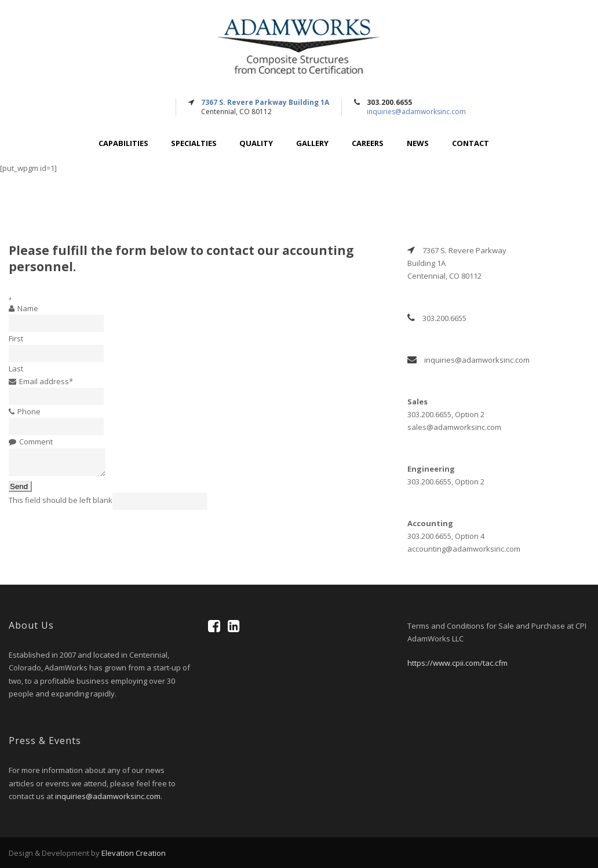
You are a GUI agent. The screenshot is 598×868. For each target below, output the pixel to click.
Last (16, 369)
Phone (29, 411)
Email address (46, 381)
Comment (36, 442)
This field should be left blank (61, 500)
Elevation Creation (134, 853)
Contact (471, 143)
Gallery (312, 143)
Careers (368, 143)
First (16, 338)
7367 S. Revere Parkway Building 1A (265, 102)
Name (28, 308)
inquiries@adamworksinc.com (416, 112)
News (418, 143)
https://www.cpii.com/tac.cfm (457, 663)
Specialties (194, 143)
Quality (256, 143)
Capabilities (123, 143)
